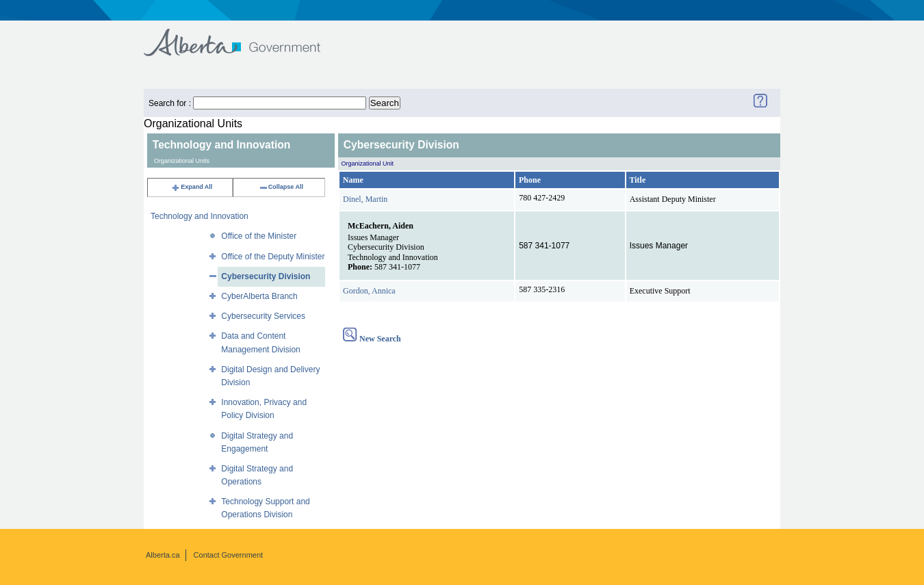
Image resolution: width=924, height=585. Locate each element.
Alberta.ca (163, 555)
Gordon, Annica (369, 291)
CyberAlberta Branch (259, 296)
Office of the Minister (259, 236)
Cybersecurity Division (266, 276)
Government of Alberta (243, 36)
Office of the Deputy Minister (273, 257)
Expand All (192, 187)
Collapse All (281, 187)
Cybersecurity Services (263, 316)
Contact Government (229, 555)
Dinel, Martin (365, 199)
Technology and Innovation (200, 216)
